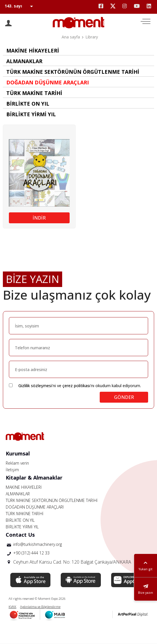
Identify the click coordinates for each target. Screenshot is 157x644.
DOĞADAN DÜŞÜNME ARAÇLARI (35, 507)
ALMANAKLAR (18, 494)
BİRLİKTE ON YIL (20, 520)
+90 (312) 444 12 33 (31, 553)
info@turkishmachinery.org (38, 544)
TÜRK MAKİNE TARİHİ (25, 514)
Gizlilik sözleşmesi (35, 386)
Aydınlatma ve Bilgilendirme (40, 607)
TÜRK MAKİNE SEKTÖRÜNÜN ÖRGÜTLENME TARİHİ (52, 500)
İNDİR (39, 218)
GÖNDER (124, 397)
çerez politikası (76, 386)
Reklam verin (17, 463)
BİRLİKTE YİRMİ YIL (22, 527)
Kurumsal (18, 453)
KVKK (12, 607)
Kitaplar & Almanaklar (34, 478)
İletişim (12, 470)
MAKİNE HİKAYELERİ (24, 487)
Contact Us (20, 535)
